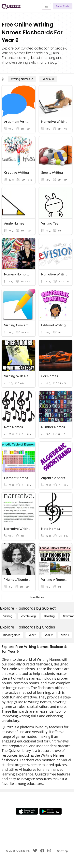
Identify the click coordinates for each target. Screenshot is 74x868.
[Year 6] (48, 79)
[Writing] (8, 616)
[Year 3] (65, 635)
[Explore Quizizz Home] (11, 6)
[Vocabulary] (28, 616)
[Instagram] (49, 851)
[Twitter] (35, 851)
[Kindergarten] (12, 635)
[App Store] (27, 811)
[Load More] (37, 597)
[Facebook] (42, 851)
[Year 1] (32, 635)
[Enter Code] (63, 6)
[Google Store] (51, 811)
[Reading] (49, 616)
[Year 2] (49, 635)
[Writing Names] (22, 79)
